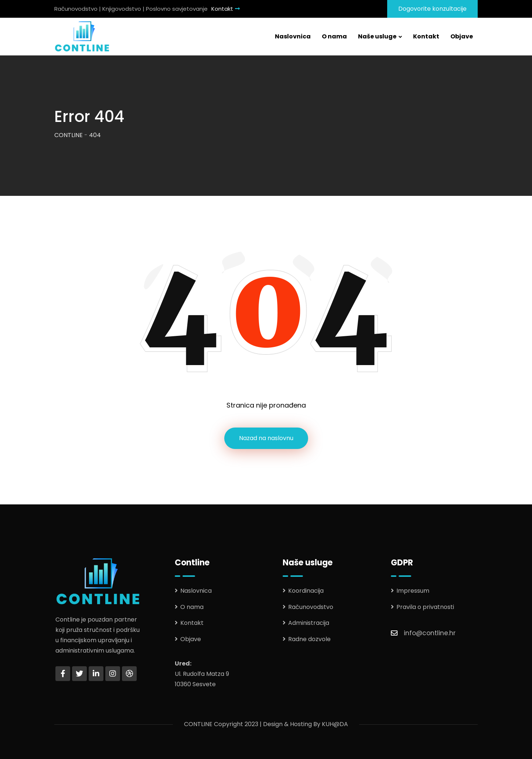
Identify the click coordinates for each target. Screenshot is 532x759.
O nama (334, 36)
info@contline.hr (430, 633)
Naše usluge (377, 36)
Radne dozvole (309, 639)
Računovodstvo (311, 607)
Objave (462, 36)
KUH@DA (335, 724)
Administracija (309, 623)
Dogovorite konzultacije (432, 9)
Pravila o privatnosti (425, 607)
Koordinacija (306, 591)
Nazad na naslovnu (266, 438)
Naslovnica (293, 36)
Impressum (413, 591)
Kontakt (226, 9)
